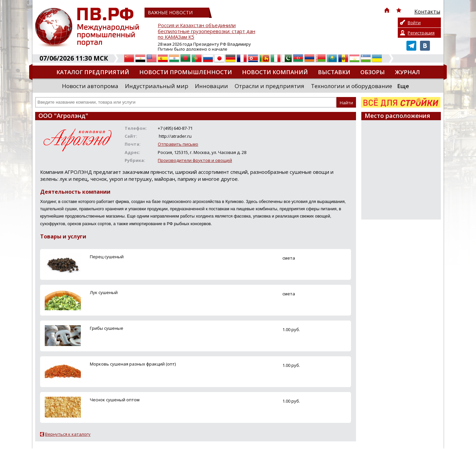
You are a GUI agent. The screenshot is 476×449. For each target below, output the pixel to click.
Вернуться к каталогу (68, 434)
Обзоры (373, 72)
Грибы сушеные (107, 328)
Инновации (211, 86)
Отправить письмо (178, 144)
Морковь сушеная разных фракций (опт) (133, 364)
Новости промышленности (186, 72)
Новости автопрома (90, 86)
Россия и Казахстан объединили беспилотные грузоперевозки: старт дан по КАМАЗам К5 (207, 31)
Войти (414, 23)
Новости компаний (275, 72)
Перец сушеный (107, 257)
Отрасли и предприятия (269, 86)
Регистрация (421, 33)
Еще (403, 86)
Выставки (334, 72)
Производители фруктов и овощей (195, 160)
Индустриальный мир (157, 86)
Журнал (407, 72)
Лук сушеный (104, 292)
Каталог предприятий (93, 72)
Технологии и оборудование (352, 86)
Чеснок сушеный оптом (115, 400)
